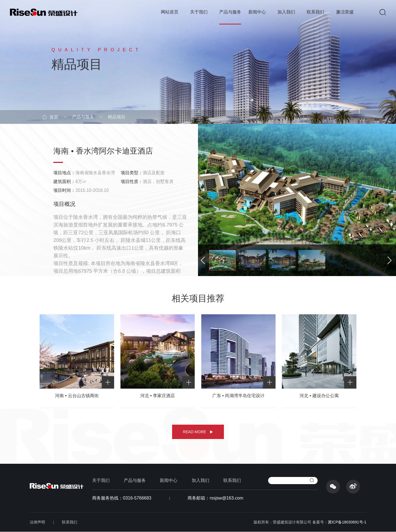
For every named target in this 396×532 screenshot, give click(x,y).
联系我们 (315, 12)
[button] (391, 260)
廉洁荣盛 (345, 12)
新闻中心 (257, 12)
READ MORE (198, 432)
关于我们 (199, 12)
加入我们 (286, 12)
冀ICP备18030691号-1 (347, 522)
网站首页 (170, 12)
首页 (50, 117)
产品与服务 (230, 12)
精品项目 (117, 117)
